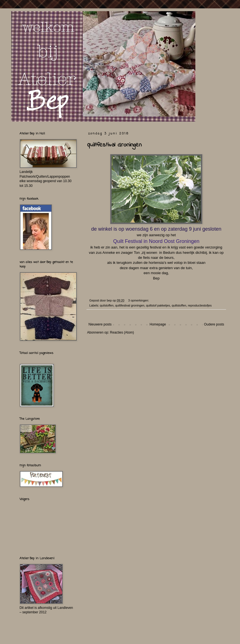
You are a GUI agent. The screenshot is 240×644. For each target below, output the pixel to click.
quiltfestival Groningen (114, 145)
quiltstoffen (179, 305)
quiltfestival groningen (130, 305)
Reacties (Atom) (122, 332)
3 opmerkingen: (139, 300)
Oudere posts (214, 324)
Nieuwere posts (100, 324)
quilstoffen (107, 305)
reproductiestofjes (200, 305)
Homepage (158, 324)
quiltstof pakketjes (158, 305)
